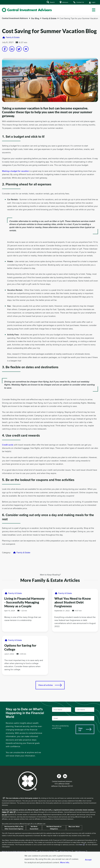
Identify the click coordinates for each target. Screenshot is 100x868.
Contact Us (79, 2)
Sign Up (80, 729)
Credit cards (8, 445)
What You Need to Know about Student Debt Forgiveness (73, 602)
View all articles (46, 685)
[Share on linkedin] (12, 49)
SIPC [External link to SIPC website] (11, 812)
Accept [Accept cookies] (88, 860)
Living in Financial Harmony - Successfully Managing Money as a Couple (25, 602)
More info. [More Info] (65, 862)
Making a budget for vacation (15, 171)
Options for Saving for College (20, 647)
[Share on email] (26, 49)
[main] (50, 397)
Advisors (64, 2)
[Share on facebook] (5, 49)
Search (51, 2)
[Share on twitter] (19, 49)
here (81, 845)
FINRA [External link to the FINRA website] (4, 812)
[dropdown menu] (94, 10)
